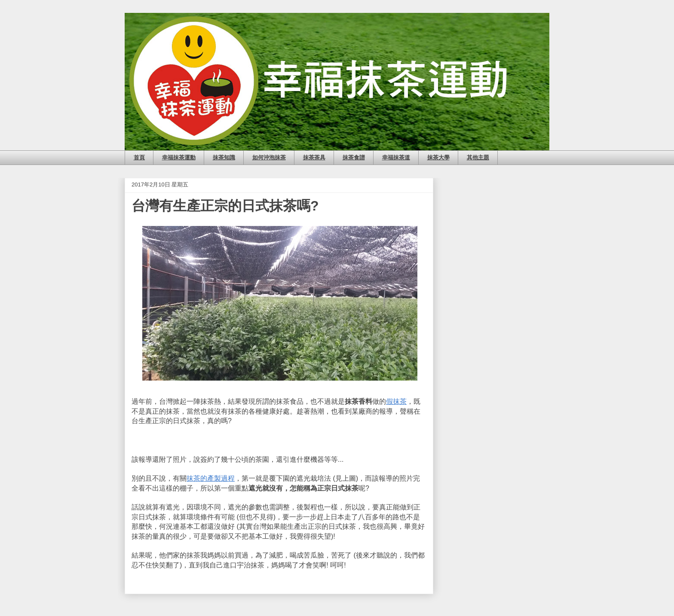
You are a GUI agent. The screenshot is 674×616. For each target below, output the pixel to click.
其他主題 (478, 157)
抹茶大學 (438, 157)
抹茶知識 (224, 157)
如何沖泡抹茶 (269, 157)
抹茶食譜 (354, 157)
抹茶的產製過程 (211, 478)
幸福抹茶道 (396, 157)
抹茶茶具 (314, 157)
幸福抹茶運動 (179, 157)
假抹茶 (396, 401)
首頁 (139, 157)
